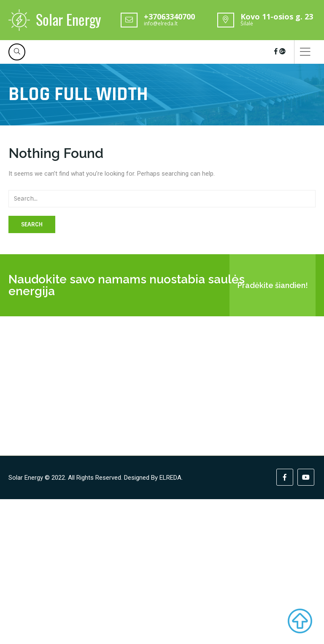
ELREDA (170, 478)
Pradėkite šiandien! (273, 285)
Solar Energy (26, 478)
